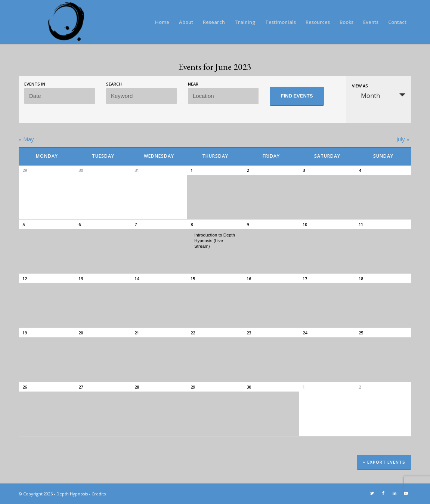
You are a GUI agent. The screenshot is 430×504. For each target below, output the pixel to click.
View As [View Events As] (360, 86)
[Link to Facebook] (383, 493)
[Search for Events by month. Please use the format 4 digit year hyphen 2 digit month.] (60, 96)
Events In (35, 84)
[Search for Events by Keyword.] (141, 96)
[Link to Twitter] (372, 493)
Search (114, 84)
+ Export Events (384, 462)
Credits (99, 494)
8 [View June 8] (192, 224)
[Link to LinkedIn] (395, 493)
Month (366, 96)
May (26, 139)
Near (193, 84)
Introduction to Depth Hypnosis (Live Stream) (215, 240)
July (403, 139)
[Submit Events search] (297, 96)
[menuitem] (162, 22)
